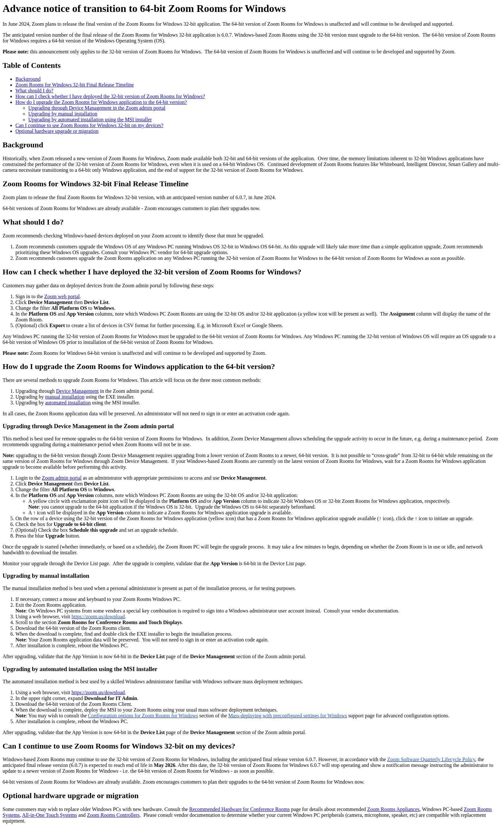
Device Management (77, 391)
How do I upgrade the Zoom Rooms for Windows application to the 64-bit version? (101, 102)
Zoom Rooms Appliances (393, 809)
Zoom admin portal (62, 478)
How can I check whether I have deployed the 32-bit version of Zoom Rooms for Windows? (110, 96)
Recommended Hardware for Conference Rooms (240, 809)
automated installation (68, 403)
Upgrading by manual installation (63, 114)
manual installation (65, 397)
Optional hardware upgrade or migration (57, 131)
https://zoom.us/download (98, 692)
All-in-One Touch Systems (49, 815)
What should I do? (34, 91)
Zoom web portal (62, 296)
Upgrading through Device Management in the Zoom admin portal (97, 108)
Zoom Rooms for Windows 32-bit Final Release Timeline (75, 85)
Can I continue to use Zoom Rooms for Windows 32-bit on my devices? (89, 125)
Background (28, 79)
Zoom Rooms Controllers (113, 815)
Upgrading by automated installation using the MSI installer (90, 120)
